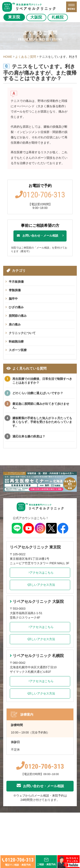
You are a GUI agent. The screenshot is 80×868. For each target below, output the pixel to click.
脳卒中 (13, 299)
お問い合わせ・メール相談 (37, 236)
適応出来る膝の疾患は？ (29, 436)
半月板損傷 (16, 282)
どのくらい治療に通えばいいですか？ (38, 393)
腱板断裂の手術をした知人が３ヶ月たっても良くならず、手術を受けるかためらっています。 (42, 422)
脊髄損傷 (15, 290)
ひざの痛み (16, 307)
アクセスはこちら (40, 573)
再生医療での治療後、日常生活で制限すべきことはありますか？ (42, 381)
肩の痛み (15, 324)
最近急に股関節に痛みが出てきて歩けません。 (41, 406)
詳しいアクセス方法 (40, 585)
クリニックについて (22, 333)
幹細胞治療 (16, 341)
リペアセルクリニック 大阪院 (37, 602)
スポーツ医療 (18, 350)
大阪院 (37, 17)
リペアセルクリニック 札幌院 (37, 656)
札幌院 (60, 17)
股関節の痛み (18, 316)
